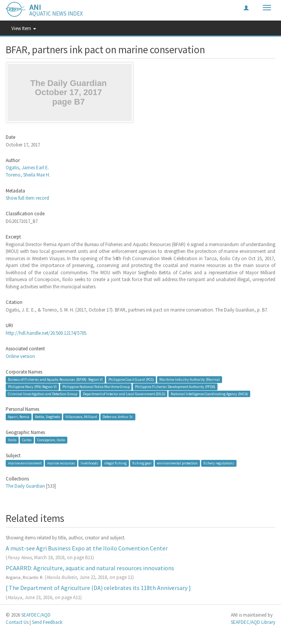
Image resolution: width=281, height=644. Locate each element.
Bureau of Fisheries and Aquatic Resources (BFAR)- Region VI (55, 379)
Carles (27, 440)
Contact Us (17, 622)
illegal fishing (115, 463)
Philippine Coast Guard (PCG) (131, 379)
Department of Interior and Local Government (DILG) (124, 394)
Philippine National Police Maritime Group (96, 387)
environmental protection (177, 463)
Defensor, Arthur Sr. (118, 417)
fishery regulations (219, 463)
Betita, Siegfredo (48, 417)
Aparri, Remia (19, 417)
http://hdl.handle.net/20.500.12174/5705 (46, 333)
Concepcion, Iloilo (51, 440)
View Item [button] (24, 28)
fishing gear (142, 463)
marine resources (61, 463)
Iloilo (12, 440)
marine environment (25, 463)
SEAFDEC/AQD (36, 615)
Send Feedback (47, 622)
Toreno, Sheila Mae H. (28, 175)
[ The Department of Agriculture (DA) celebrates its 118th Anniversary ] (98, 588)
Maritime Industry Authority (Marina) (190, 379)
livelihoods (90, 463)
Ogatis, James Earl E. (27, 168)
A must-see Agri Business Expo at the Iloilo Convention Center (87, 548)
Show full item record (27, 198)
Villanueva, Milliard (81, 417)
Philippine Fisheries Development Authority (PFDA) (175, 387)
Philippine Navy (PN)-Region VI (32, 387)
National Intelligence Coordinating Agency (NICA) (209, 394)
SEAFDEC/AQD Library (253, 622)
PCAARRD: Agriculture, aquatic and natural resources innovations (90, 568)
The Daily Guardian (25, 486)
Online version (20, 356)
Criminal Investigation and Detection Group (43, 394)
